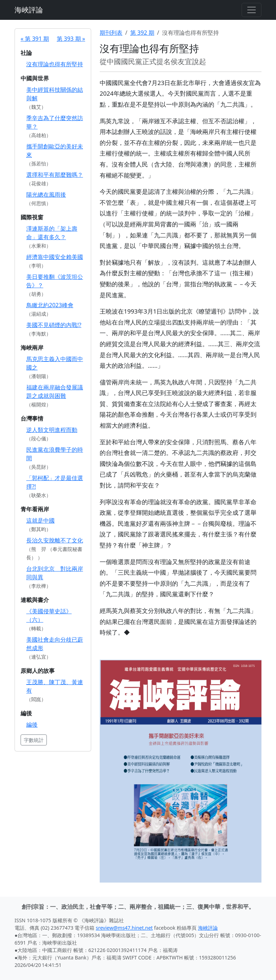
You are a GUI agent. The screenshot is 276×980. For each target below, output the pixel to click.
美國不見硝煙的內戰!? (54, 325)
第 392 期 (142, 33)
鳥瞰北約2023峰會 (50, 305)
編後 (32, 725)
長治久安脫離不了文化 (55, 540)
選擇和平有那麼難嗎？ (55, 175)
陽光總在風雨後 (46, 195)
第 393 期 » (71, 39)
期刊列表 (111, 33)
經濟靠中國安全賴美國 (55, 257)
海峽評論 (29, 10)
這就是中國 (40, 520)
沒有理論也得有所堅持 (55, 64)
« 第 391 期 (35, 39)
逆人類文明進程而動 (52, 430)
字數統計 (34, 740)
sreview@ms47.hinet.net (124, 928)
